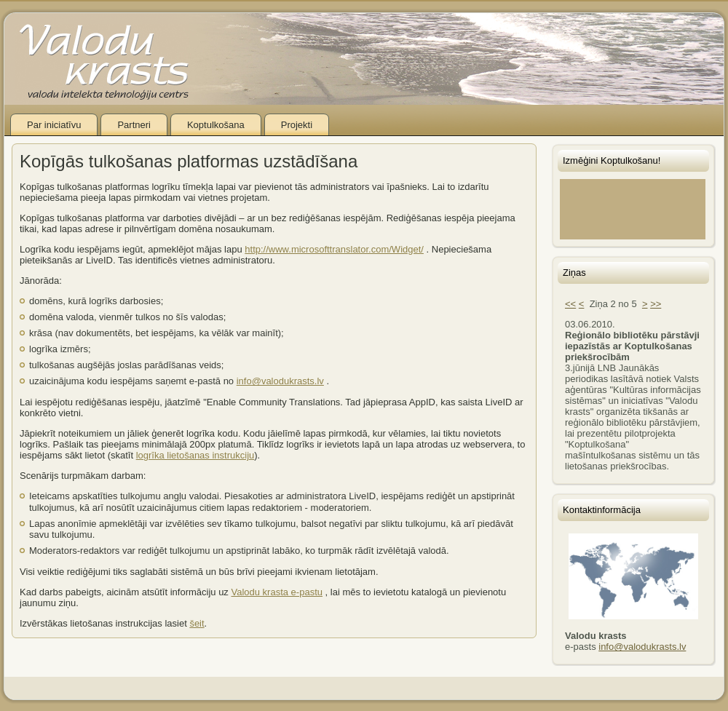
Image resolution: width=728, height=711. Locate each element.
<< (570, 304)
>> (656, 304)
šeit (197, 623)
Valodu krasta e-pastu (277, 592)
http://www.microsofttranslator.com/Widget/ (334, 249)
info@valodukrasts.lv (280, 381)
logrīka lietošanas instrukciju (195, 455)
